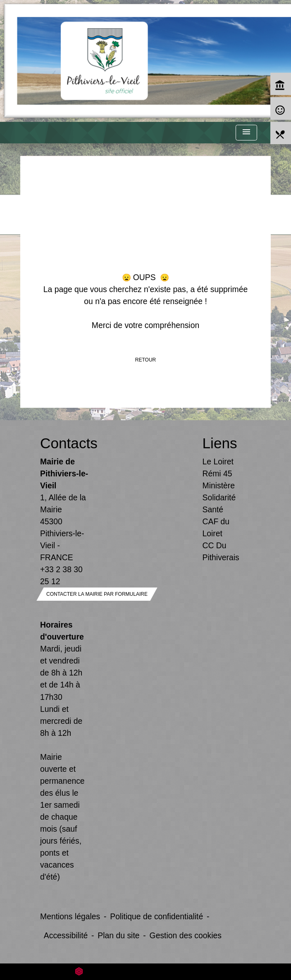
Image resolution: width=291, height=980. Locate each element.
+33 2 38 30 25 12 (61, 575)
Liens (220, 443)
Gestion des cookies (186, 935)
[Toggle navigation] (246, 133)
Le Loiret (218, 461)
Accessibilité (66, 935)
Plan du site (118, 935)
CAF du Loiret (216, 527)
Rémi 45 (217, 473)
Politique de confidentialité (156, 916)
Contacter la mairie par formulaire (97, 594)
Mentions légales (70, 916)
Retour (145, 360)
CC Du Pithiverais (221, 551)
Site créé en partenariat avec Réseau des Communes (146, 972)
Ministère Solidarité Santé (219, 497)
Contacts (64, 443)
